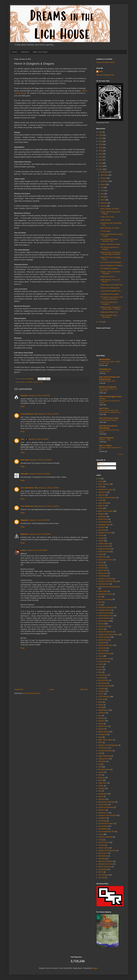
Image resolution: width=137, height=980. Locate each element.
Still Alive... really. (105, 440)
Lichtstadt (102, 689)
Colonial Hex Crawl (105, 533)
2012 (101, 166)
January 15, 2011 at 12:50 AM (39, 396)
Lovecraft (102, 699)
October (104, 178)
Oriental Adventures (105, 751)
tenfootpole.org (105, 369)
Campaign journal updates (110, 294)
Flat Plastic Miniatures (106, 608)
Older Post (84, 689)
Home (15, 52)
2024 (101, 135)
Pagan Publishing (104, 756)
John (22, 439)
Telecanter (24, 474)
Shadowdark (103, 794)
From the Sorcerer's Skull (109, 418)
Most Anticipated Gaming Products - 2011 (109, 240)
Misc (100, 716)
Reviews (101, 778)
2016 (101, 154)
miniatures (102, 713)
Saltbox (101, 786)
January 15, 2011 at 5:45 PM (39, 520)
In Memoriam (103, 675)
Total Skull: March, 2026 (107, 381)
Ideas (100, 670)
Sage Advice (103, 783)
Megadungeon (103, 710)
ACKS (100, 481)
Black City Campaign (106, 511)
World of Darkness (105, 867)
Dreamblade (103, 576)
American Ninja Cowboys (107, 498)
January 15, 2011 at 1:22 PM (39, 474)
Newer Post (19, 689)
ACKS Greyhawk (104, 484)
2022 (101, 141)
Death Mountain (104, 552)
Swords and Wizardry (106, 807)
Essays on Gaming (26, 382)
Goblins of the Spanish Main (108, 635)
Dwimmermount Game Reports (109, 587)
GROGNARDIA (105, 360)
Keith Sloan (25, 460)
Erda (100, 597)
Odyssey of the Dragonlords (108, 745)
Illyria (100, 672)
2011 (101, 169)
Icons (100, 667)
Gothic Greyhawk (104, 637)
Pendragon (102, 761)
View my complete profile (105, 75)
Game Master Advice (106, 616)
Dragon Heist (103, 573)
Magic (100, 702)
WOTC (101, 872)
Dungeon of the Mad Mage (108, 581)
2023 (101, 138)
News (100, 737)
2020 (101, 144)
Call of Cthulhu (104, 522)
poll (100, 764)
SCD (100, 791)
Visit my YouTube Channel (106, 62)
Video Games (103, 853)
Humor (101, 664)
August (103, 184)
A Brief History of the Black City (111, 285)
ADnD (100, 487)
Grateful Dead (103, 640)
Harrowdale (102, 648)
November (105, 175)
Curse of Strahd (104, 546)
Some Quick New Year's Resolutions (109, 316)
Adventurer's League (106, 490)
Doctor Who (102, 570)
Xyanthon (24, 396)
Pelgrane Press (104, 759)
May (102, 194)
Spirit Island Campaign (106, 802)
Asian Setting (103, 503)
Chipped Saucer (105, 371)
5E (99, 479)
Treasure (101, 845)
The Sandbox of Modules (109, 269)
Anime (101, 500)
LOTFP (101, 694)
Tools (100, 840)
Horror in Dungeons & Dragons (111, 265)
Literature (102, 691)
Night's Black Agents (106, 740)
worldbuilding (103, 869)
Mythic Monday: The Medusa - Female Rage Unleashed (111, 253)
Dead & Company (105, 549)
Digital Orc (25, 534)
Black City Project (40, 52)
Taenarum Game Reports (107, 815)
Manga (101, 705)
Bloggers (101, 514)
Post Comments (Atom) (32, 693)
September (105, 181)
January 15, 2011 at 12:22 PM (41, 460)
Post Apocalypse (104, 769)
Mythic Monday (104, 732)
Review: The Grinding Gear (110, 288)
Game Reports (103, 621)
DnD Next (102, 568)
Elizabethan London (105, 594)
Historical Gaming (105, 653)
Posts (101, 464)
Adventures (102, 492)
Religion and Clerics (107, 277)
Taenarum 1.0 (103, 813)
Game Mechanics (104, 618)
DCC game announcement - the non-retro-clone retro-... (111, 298)
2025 (101, 132)
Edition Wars (103, 591)
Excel (100, 602)
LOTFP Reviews (104, 697)
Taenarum (25, 52)
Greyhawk (102, 643)
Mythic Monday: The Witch (110, 209)
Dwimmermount (104, 584)
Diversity (101, 565)
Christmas (102, 530)
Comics (101, 535)
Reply (23, 407)
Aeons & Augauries (106, 438)
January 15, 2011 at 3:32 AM (49, 414)
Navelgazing (103, 734)
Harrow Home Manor (106, 645)
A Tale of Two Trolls (107, 217)
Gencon (101, 629)
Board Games (103, 519)
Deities (101, 554)
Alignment (102, 495)
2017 (101, 151)
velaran (23, 550)
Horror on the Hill (104, 659)
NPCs (100, 742)
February (104, 203)
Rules (100, 780)
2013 (101, 163)
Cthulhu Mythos (104, 544)
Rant (100, 775)
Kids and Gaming (104, 686)
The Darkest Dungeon (106, 823)
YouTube (101, 878)
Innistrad (101, 678)
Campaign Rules (104, 525)
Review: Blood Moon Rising (110, 244)
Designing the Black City (109, 312)
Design (101, 562)
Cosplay (101, 538)
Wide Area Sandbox (105, 861)
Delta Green (103, 557)
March (103, 200)
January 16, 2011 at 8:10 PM (37, 550)
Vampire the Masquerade (107, 850)
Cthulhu (101, 541)
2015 (101, 157)
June (103, 191)
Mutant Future (103, 726)
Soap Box (102, 799)
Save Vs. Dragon (105, 446)
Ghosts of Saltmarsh (106, 632)
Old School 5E (103, 748)
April (102, 197)
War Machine (103, 856)
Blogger (95, 968)
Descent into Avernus (106, 560)
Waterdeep (102, 859)
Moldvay (101, 718)
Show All (121, 454)
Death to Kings (106, 220)
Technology (102, 821)
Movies (101, 724)
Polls (100, 767)
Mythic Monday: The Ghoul (110, 228)
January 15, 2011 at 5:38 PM (49, 488)
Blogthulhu (102, 517)
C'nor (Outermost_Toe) (29, 414)
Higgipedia (25, 520)
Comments (103, 468)
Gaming (36, 382)
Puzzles (101, 772)
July (102, 187)
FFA (100, 605)
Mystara (101, 729)
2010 (101, 322)
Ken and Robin (104, 680)
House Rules (103, 662)
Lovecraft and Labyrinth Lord (110, 291)
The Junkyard (103, 826)
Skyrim (101, 796)
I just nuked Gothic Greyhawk (111, 262)
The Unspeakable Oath (106, 832)
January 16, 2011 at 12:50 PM (40, 534)
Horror (41, 382)
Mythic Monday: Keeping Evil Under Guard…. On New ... (111, 308)
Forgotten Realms (105, 610)
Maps (100, 707)
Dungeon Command (105, 579)
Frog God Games (104, 613)
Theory (101, 834)
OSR (100, 753)
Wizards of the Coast (106, 864)
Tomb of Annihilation (105, 837)
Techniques (102, 818)
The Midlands (103, 829)
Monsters (102, 721)
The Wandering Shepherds (108, 420)
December (105, 172)
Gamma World (103, 626)
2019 (101, 148)
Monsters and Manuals (108, 387)
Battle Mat (102, 506)
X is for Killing (105, 231)
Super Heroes (103, 805)
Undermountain (104, 848)
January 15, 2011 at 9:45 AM (38, 439)
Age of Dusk (104, 408)
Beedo (101, 508)
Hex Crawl (102, 651)
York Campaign (104, 875)
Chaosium (102, 527)
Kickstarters (102, 683)
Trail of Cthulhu (104, 842)
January (104, 206)
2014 (101, 160)
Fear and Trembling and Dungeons (109, 303)
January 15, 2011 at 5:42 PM (49, 506)
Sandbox (101, 788)
